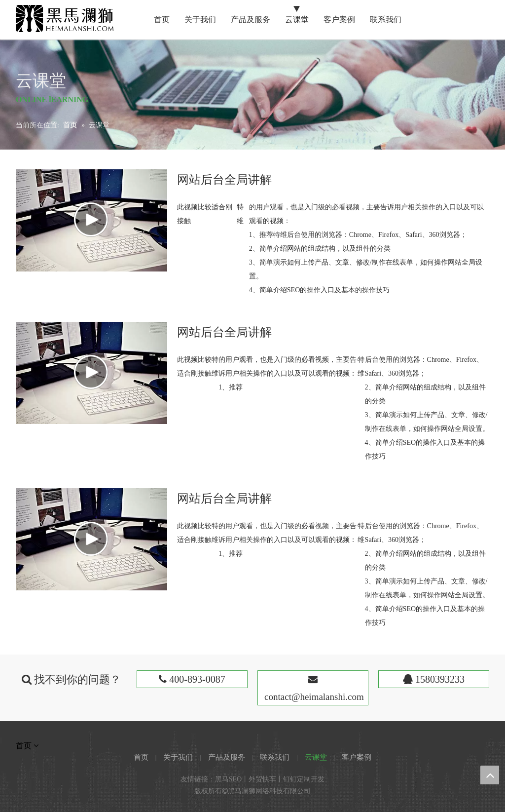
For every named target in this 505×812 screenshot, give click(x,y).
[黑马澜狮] (65, 19)
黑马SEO (228, 779)
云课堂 (316, 757)
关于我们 (178, 757)
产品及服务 (227, 757)
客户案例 (357, 757)
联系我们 (275, 757)
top (490, 775)
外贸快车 (262, 779)
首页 (141, 757)
